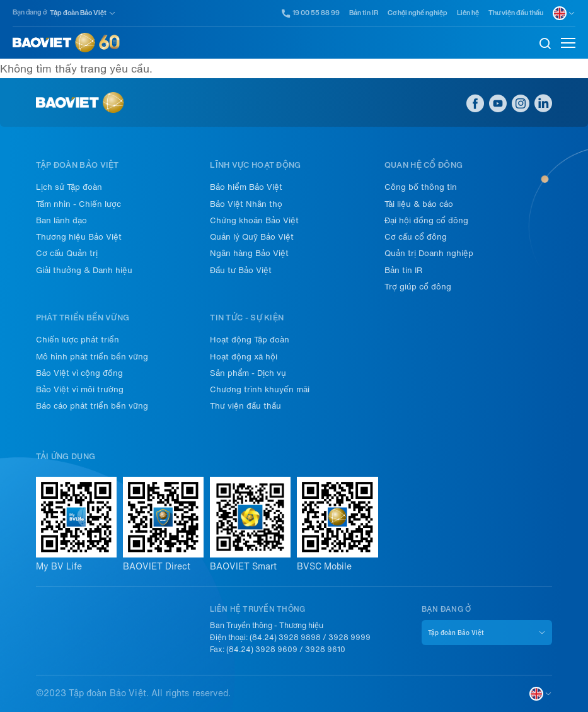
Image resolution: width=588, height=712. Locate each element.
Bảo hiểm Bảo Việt (246, 187)
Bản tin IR (364, 13)
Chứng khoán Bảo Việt (254, 220)
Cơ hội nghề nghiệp (418, 13)
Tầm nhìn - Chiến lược (78, 204)
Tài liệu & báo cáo (419, 204)
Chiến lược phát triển (78, 340)
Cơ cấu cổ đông (416, 237)
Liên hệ (468, 13)
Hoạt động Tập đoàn (250, 340)
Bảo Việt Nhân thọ (246, 204)
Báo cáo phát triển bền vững (92, 406)
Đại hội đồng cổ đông (426, 220)
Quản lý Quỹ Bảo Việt (252, 237)
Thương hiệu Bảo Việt (79, 237)
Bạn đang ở (30, 12)
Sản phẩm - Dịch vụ (248, 373)
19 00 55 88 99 (311, 13)
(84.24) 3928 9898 (285, 638)
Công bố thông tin (421, 187)
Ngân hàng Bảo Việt (249, 253)
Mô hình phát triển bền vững (92, 357)
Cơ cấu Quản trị (67, 253)
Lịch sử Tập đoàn (69, 187)
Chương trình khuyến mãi (260, 389)
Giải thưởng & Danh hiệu (84, 270)
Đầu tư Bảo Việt (241, 270)
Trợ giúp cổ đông (418, 287)
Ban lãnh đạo (61, 220)
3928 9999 (349, 638)
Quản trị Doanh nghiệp (429, 253)
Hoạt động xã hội (244, 357)
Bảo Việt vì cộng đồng (79, 373)
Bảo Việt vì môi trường (80, 389)
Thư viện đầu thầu (516, 13)
